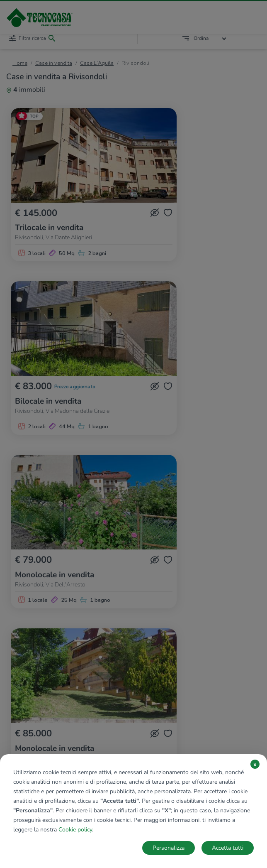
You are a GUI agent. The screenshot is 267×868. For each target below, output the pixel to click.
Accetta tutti (228, 848)
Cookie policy (75, 830)
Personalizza (169, 848)
